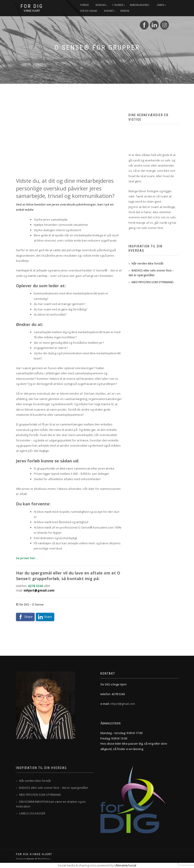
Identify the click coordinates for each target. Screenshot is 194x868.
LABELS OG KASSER (32, 813)
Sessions (100, 5)
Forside (85, 5)
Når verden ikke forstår (148, 263)
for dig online (89, 11)
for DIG (32, 6)
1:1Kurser (118, 5)
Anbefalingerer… (140, 5)
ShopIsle (21, 859)
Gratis (160, 5)
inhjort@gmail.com (39, 590)
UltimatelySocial (125, 865)
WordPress (44, 859)
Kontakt (109, 11)
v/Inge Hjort (32, 11)
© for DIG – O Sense (30, 604)
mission (125, 11)
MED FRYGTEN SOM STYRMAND (153, 282)
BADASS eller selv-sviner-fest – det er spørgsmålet (53, 788)
